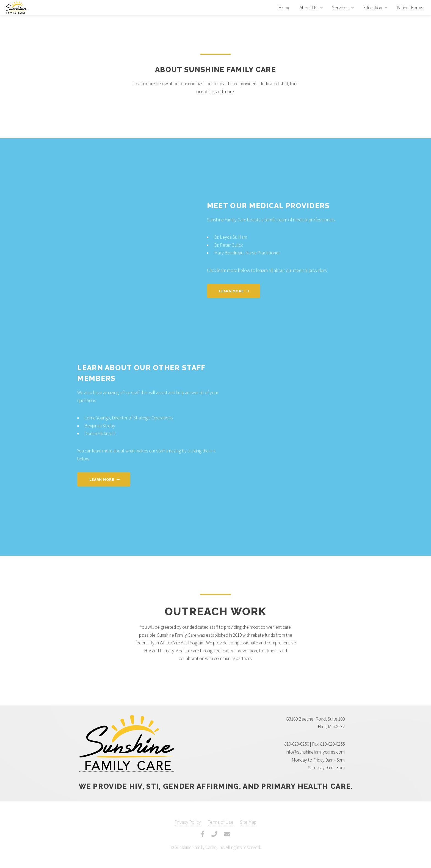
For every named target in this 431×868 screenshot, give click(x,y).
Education (373, 8)
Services (340, 8)
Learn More (231, 291)
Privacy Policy (188, 822)
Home (284, 8)
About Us (309, 8)
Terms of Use (221, 822)
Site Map (248, 822)
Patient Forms (410, 8)
